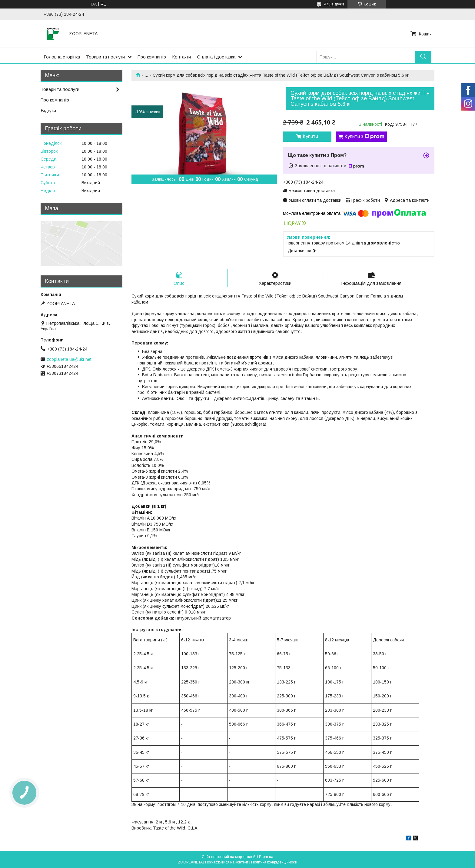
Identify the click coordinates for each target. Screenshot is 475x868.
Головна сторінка (62, 57)
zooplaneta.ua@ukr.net (69, 359)
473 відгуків (334, 4)
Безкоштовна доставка (312, 191)
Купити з (364, 137)
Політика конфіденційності (274, 862)
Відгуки (48, 110)
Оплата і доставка (216, 57)
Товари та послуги (105, 57)
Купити (310, 136)
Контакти (181, 57)
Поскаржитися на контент (227, 862)
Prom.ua (266, 857)
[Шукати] (423, 57)
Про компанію (152, 57)
